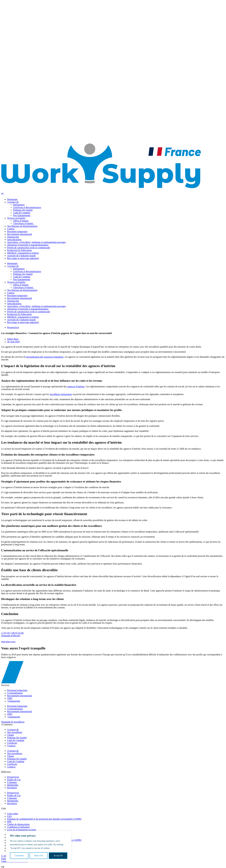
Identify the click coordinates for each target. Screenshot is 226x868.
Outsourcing (13, 301)
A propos (16, 62)
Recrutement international (20, 298)
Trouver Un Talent (15, 89)
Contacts (10, 121)
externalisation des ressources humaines (44, 357)
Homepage (12, 263)
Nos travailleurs (19, 65)
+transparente (14, 717)
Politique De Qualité (22, 71)
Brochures (12, 803)
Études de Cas (14, 795)
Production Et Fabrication (19, 314)
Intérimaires (19, 205)
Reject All (39, 856)
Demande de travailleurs (13, 722)
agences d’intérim (76, 386)
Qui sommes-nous (15, 100)
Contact (11, 293)
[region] (39, 846)
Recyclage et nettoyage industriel (23, 322)
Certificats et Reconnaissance (26, 68)
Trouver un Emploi (15, 92)
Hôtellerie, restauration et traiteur (23, 317)
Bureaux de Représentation (25, 84)
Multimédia (13, 801)
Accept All (58, 856)
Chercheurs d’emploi (22, 57)
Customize (19, 856)
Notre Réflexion (14, 118)
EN (1, 138)
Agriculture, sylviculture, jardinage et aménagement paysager (36, 306)
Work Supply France (8, 642)
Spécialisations (14, 304)
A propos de (13, 266)
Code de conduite (20, 73)
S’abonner (12, 798)
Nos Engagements (21, 76)
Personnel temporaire (17, 296)
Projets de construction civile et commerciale (29, 312)
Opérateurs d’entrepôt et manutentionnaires (28, 309)
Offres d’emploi (19, 54)
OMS (10, 714)
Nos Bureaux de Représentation (22, 290)
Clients (10, 756)
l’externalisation (15, 709)
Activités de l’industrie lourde (21, 320)
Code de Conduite (22, 213)
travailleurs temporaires (61, 394)
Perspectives (13, 327)
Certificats (12, 764)
